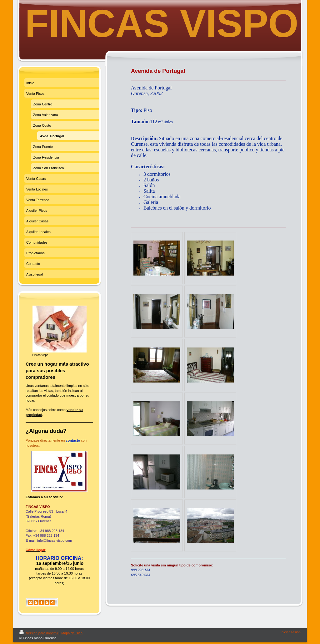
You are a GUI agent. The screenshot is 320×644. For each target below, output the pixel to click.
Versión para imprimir (39, 633)
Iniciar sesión (291, 632)
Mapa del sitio (72, 633)
